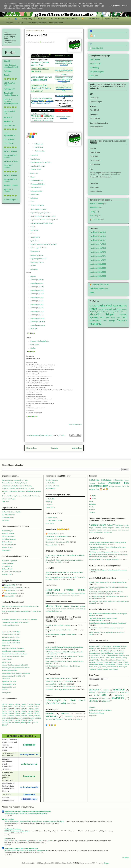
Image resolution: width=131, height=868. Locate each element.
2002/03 (25, 718)
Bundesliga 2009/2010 (38, 322)
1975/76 (5, 709)
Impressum (93, 716)
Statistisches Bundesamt (13, 829)
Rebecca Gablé (57, 596)
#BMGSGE (94, 698)
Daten (92, 292)
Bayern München (96, 204)
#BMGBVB (94, 690)
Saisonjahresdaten (36, 191)
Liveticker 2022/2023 (98, 264)
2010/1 (5, 723)
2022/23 (33, 276)
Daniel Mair (120, 528)
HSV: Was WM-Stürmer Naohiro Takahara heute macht (20, 606)
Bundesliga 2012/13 (37, 311)
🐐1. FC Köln (95, 220)
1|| (7, 723)
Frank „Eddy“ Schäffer (121, 662)
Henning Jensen (95, 653)
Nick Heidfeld (49, 596)
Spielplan (8, 71)
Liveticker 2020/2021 (98, 256)
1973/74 (30, 707)
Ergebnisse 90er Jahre (9, 687)
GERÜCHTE (42, 19)
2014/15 (29, 723)
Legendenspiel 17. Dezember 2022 (13, 651)
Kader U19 (8, 117)
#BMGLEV (114, 692)
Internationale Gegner (9, 499)
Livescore (10, 23)
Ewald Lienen (105, 658)
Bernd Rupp (108, 662)
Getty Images (35, 344)
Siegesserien (6, 646)
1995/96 (18, 716)
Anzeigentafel (6, 693)
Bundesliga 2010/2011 (38, 318)
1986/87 (37, 711)
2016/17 (5, 725)
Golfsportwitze (40, 151)
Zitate (32, 201)
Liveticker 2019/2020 (98, 252)
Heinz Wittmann (102, 669)
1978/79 (24, 709)
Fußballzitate (39, 147)
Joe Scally (49, 502)
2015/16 (35, 723)
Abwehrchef (35, 230)
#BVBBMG (65, 714)
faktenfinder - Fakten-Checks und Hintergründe (21, 848)
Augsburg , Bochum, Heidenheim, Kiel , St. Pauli (18, 488)
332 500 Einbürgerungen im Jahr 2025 (17, 831)
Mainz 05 (93, 216)
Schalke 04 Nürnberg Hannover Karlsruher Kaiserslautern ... (22, 496)
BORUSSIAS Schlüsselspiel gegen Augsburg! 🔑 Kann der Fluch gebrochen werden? (42, 101)
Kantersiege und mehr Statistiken (13, 648)
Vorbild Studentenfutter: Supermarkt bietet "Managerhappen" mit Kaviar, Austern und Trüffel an (35, 821)
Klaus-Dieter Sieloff (97, 664)
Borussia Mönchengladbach (40, 341)
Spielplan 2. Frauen (9, 191)
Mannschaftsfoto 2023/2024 (11, 632)
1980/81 (36, 709)
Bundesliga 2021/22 (37, 280)
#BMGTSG (118, 698)
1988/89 (11, 714)
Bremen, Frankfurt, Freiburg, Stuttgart (14, 483)
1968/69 (37, 704)
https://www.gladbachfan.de (75, 424)
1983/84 (17, 711)
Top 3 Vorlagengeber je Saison (40, 213)
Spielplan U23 (9, 89)
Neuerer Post (31, 448)
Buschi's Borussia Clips (65, 96)
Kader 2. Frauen (10, 175)
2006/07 (11, 720)
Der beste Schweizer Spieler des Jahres (43, 216)
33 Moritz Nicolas (51, 518)
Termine (92, 512)
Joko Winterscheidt (60, 593)
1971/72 (17, 707)
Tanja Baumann (108, 532)
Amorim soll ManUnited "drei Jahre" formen (60, 687)
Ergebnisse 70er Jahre (9, 681)
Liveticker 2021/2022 (98, 260)
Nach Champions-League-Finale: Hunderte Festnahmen (108, 623)
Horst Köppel (119, 653)
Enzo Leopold (95, 64)
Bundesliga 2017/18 (37, 294)
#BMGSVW (105, 699)
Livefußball (34, 155)
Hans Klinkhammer (107, 653)
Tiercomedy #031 (51, 545)
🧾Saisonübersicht (96, 48)
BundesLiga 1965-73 (37, 262)
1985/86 (31, 711)
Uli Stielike (120, 664)
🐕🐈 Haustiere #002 (9, 590)
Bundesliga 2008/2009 (38, 325)
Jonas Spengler (124, 525)
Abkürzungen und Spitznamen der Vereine (16, 668)
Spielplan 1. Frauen (9, 166)
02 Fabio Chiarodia (52, 480)
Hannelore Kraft (101, 530)
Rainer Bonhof (107, 646)
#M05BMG (80, 717)
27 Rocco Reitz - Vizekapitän (11, 572)
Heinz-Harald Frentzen (59, 590)
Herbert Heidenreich (118, 651)
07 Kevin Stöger (7, 531)
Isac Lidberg (94, 68)
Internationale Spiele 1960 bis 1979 (13, 676)
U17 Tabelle (9, 143)
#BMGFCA (106, 690)
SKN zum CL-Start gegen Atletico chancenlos (61, 689)
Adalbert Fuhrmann (113, 649)
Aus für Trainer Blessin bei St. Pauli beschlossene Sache (108, 582)
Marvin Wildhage (71, 704)
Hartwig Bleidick (95, 646)
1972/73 (24, 707)
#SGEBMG (58, 719)
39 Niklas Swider (8, 574)
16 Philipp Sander (8, 563)
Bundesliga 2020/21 (37, 283)
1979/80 (30, 709)
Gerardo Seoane (98, 525)
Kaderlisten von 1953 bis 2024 (41, 162)
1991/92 (30, 714)
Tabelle (7, 75)
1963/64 (5, 704)
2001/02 (19, 718)
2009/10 (30, 720)
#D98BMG (79, 714)
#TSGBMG (69, 719)
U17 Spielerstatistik (10, 134)
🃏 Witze (92, 496)
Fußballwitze (39, 144)
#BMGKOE (104, 692)
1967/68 (30, 704)
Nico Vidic (105, 317)
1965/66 (17, 704)
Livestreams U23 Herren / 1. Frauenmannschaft (46, 23)
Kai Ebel (68, 593)
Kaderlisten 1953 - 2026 (99, 288)
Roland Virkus (113, 525)
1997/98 (30, 716)
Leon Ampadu (112, 312)
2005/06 (5, 720)
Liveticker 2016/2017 (98, 240)
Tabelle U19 (9, 121)
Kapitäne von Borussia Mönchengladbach (44, 220)
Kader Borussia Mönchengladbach (11, 66)
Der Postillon (9, 819)
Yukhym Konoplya (97, 72)
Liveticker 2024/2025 (98, 272)
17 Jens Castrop (7, 566)
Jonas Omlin (50, 523)
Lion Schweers (122, 312)
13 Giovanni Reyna (8, 536)
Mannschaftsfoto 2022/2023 (11, 635)
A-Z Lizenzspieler (11, 200)
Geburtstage (34, 173)
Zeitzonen (93, 504)
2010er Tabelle (35, 237)
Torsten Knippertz (108, 528)
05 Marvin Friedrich (52, 486)
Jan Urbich (102, 309)
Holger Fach (58, 611)
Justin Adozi (103, 312)
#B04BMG (50, 714)
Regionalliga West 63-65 (39, 259)
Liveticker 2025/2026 (98, 276)
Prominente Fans (36, 187)
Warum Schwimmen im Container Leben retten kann (107, 628)
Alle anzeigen (126, 857)
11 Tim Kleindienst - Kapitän (11, 512)
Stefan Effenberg (80, 609)
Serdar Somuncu (66, 596)
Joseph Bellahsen (114, 309)
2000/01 (12, 718)
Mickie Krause (75, 593)
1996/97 (24, 716)
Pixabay (33, 348)
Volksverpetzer (10, 839)
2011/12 (11, 723)
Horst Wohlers (113, 669)
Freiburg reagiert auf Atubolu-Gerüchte (58, 630)
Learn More (115, 6)
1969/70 (5, 707)
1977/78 (17, 709)
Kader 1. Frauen (10, 151)
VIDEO (21, 23)
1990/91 (24, 714)
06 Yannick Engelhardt (9, 561)
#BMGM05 (124, 692)
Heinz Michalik (116, 658)
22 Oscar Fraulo (7, 569)
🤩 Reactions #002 (8, 596)
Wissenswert (6, 679)
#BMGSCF (120, 695)
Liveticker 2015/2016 (98, 236)
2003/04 (32, 718)
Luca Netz (49, 505)
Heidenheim (94, 208)
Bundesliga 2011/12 (37, 315)
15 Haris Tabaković (8, 515)
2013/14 (23, 723)
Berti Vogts (97, 667)
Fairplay (92, 510)
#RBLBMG (49, 719)
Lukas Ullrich (50, 507)
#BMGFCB (119, 689)
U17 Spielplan (9, 140)
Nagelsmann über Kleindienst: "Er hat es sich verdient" (41, 88)
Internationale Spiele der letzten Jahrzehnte (16, 673)
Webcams (5, 690)
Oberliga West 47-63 (37, 255)
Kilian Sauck (6, 550)
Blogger (106, 863)
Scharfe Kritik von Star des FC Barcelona (59, 681)
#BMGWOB (105, 701)
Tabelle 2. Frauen (11, 186)
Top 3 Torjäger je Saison (38, 209)
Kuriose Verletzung (37, 180)
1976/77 (11, 709)
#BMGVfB (94, 701)
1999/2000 (5, 718)
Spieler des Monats (112, 19)
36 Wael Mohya (7, 547)
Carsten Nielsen (116, 660)
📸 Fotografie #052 (8, 585)
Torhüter (33, 227)
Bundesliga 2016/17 (37, 297)
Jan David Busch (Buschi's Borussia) (65, 702)
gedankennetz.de (29, 764)
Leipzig (92, 212)
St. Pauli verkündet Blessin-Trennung (58, 625)
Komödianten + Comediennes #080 (57, 536)
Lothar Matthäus (71, 606)
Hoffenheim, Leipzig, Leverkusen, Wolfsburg (17, 486)
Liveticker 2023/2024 (98, 268)
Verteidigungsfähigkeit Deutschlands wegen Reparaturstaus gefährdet (26, 814)
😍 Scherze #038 (51, 534)
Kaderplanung (27, 19)
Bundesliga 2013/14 (37, 308)
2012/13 (17, 723)
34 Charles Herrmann (9, 545)
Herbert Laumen (123, 655)
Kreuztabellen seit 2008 (10, 670)
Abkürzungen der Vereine (39, 248)
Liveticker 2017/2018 (98, 244)
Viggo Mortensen (75, 596)
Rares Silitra (116, 318)
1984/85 (24, 711)
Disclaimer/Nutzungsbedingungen (100, 710)
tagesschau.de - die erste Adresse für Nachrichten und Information (28, 811)
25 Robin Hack (7, 542)
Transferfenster (35, 159)
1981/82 (5, 711)
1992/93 (36, 714)
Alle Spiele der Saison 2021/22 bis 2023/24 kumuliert (19, 620)
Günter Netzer (105, 660)
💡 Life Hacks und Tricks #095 (12, 588)
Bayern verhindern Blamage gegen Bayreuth (104, 559)
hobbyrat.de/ (29, 745)
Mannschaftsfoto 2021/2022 (11, 637)
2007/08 (17, 720)
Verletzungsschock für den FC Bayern (58, 678)
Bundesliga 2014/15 (37, 304)
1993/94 (5, 716)
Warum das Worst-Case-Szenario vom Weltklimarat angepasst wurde (26, 850)
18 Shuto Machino (8, 518)
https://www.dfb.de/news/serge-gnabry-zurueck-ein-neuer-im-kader (64, 89)
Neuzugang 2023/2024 (38, 184)
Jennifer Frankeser (112, 530)
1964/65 (11, 704)
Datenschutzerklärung (96, 713)
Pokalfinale (102, 483)
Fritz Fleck (106, 306)
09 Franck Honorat (8, 533)
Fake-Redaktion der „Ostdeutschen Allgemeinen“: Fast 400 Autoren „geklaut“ (29, 841)
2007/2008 (34, 329)
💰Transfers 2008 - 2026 (99, 284)
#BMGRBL (100, 695)
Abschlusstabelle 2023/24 (10, 625)
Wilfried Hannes (105, 651)
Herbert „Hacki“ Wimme (109, 667)
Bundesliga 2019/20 (37, 287)
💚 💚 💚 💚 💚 (10, 79)
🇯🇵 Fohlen (93, 498)
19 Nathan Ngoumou (9, 539)
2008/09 (24, 720)
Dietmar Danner (118, 646)
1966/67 (24, 704)
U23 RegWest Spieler (9, 84)
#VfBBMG (77, 719)
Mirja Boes (82, 593)
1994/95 (11, 716)
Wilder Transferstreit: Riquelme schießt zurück (61, 635)
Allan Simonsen (109, 664)
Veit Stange (109, 321)
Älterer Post (77, 448)
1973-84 (33, 266)
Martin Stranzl (54, 606)
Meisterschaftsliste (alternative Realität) (44, 244)
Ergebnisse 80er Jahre (9, 684)
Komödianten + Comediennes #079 (57, 542)
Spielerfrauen (35, 194)
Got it (125, 6)
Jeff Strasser (70, 609)
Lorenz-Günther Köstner (98, 655)
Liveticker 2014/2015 (98, 232)
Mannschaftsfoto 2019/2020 (11, 643)
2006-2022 (34, 269)
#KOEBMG (69, 717)
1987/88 (5, 714)
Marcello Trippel (102, 314)
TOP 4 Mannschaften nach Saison (42, 223)
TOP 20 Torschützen (38, 205)
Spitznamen (34, 198)
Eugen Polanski (95, 528)
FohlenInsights (53, 700)
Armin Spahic (94, 306)
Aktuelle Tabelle (36, 170)
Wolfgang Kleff (50, 611)
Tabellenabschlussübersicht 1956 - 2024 (15, 622)
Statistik (7, 61)
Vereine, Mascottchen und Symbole (64, 19)
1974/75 (36, 707)
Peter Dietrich (101, 649)
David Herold (95, 60)
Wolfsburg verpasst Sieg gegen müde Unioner (104, 552)
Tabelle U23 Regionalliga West (11, 94)
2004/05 (38, 718)
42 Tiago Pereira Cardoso (54, 520)
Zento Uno (94, 76)
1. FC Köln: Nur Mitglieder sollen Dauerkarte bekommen (108, 570)
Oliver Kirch (121, 530)
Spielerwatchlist (94, 19)
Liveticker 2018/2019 (98, 248)
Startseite (54, 448)
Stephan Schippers (98, 532)
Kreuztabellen (35, 251)
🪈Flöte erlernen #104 (9, 593)
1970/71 (11, 707)
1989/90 (17, 714)
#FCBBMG (52, 716)
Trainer (33, 234)
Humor (33, 177)
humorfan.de (29, 776)
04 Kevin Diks (50, 483)
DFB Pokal (6, 502)
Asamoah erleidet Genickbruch (56, 684)
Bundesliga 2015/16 (37, 301)
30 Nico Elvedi (50, 488)
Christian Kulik (112, 655)
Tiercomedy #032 (51, 539)
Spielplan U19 (9, 125)
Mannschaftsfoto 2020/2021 (11, 640)
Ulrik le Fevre (95, 658)
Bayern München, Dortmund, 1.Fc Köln (15, 480)
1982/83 (11, 711)
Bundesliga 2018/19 (37, 290)
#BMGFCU (93, 692)
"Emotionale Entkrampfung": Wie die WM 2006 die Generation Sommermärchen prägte (106, 593)
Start (8, 19)
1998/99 (37, 716)
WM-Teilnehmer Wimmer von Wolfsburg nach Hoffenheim (21, 611)
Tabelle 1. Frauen (11, 161)
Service (92, 507)
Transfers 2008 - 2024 (38, 166)
